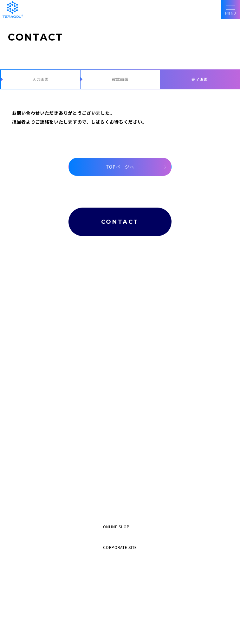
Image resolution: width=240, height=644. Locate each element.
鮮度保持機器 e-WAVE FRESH (38, 386)
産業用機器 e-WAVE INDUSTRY (40, 405)
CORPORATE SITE (120, 547)
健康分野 (20, 303)
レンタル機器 (24, 352)
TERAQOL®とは (27, 260)
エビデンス (21, 454)
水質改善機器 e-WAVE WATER (39, 376)
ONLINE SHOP (116, 527)
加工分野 (19, 279)
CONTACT (120, 222)
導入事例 (19, 435)
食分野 (18, 322)
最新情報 (19, 493)
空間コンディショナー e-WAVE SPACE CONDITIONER (60, 414)
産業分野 (20, 331)
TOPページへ (120, 167)
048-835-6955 (120, 619)
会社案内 (19, 474)
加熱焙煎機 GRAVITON (32, 395)
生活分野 (20, 312)
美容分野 (20, 293)
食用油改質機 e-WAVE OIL (35, 367)
